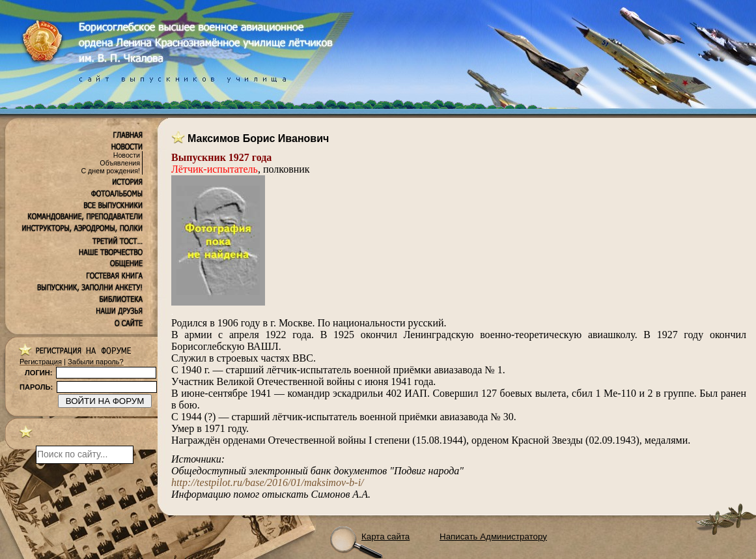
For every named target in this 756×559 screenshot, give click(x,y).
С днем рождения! (110, 171)
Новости (127, 155)
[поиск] (85, 455)
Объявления (120, 163)
